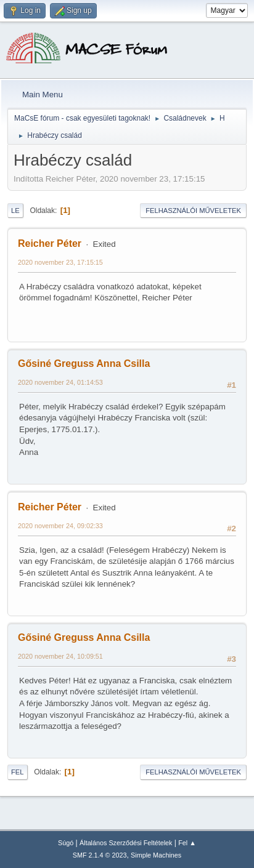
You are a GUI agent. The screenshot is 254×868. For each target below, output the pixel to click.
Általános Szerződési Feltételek (126, 843)
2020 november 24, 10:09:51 (60, 656)
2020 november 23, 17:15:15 (60, 262)
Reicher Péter (50, 243)
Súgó (66, 843)
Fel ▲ (187, 843)
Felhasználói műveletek (193, 211)
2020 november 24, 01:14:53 (60, 382)
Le (15, 211)
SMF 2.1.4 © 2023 (100, 855)
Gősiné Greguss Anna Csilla (84, 364)
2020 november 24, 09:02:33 (60, 526)
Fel (18, 772)
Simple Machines (156, 855)
